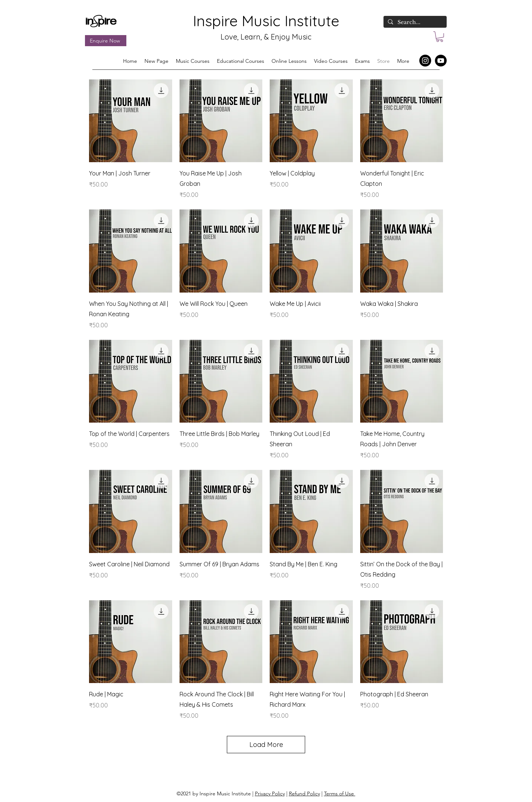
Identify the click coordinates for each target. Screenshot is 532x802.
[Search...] (414, 23)
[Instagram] (425, 61)
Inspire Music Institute (266, 21)
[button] (440, 37)
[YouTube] (441, 61)
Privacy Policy (270, 794)
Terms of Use (340, 794)
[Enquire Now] (106, 41)
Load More (266, 745)
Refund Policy (304, 794)
